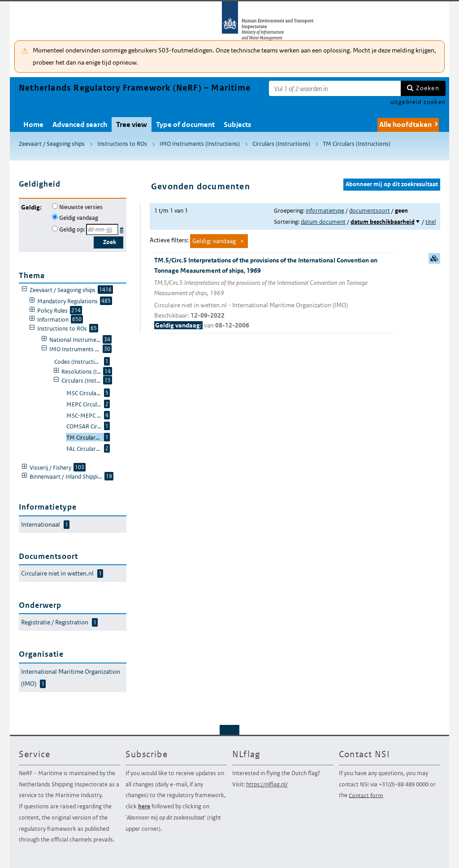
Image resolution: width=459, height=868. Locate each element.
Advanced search (80, 124)
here (144, 806)
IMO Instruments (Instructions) (200, 144)
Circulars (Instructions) (281, 144)
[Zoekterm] (335, 88)
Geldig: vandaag (214, 241)
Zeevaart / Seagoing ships (52, 144)
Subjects (237, 124)
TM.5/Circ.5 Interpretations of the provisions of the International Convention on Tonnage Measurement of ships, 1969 (275, 293)
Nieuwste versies (81, 207)
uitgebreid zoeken (418, 102)
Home (33, 124)
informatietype (325, 211)
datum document (323, 222)
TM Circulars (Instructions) (357, 144)
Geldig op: (72, 229)
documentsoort (370, 211)
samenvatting (434, 258)
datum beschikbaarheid (383, 222)
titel (431, 222)
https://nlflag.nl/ (267, 784)
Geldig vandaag (79, 218)
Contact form (366, 795)
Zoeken (428, 88)
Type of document (185, 124)
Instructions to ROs (122, 144)
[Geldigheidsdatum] (102, 229)
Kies (123, 229)
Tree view (132, 124)
